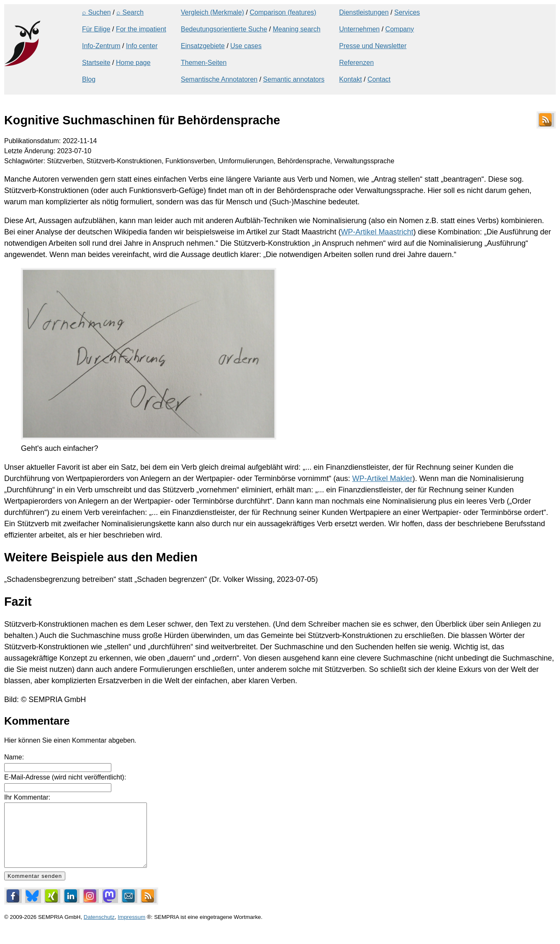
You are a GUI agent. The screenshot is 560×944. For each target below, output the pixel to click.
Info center (142, 46)
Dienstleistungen (364, 12)
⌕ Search (130, 12)
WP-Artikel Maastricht (377, 232)
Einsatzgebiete (203, 46)
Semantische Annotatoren (219, 79)
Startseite (96, 63)
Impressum (131, 930)
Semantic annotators (294, 79)
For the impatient (141, 29)
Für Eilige (96, 29)
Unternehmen (359, 29)
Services (407, 12)
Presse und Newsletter (373, 46)
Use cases (246, 46)
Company (400, 29)
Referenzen (356, 63)
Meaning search (297, 29)
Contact (379, 79)
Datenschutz (99, 930)
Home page (133, 63)
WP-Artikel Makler (382, 478)
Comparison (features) (283, 12)
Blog (89, 79)
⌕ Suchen (96, 12)
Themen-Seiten (204, 63)
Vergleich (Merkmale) (212, 12)
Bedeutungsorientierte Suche (224, 29)
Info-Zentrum (101, 46)
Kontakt (350, 79)
